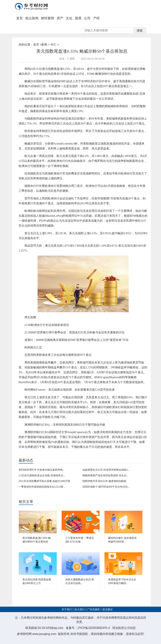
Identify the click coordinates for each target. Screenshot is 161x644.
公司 (87, 18)
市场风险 (51, 453)
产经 (96, 18)
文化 (69, 18)
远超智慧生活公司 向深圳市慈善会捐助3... (106, 470)
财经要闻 (48, 18)
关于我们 (67, 609)
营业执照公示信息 (124, 628)
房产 (60, 18)
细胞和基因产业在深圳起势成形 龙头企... (105, 475)
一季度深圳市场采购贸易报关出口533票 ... (42, 487)
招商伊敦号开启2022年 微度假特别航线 (104, 481)
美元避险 (60, 453)
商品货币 (42, 453)
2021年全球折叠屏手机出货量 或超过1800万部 (44, 481)
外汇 (54, 45)
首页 (20, 18)
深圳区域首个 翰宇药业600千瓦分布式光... (106, 487)
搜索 (140, 31)
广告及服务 (94, 609)
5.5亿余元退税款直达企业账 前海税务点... (42, 475)
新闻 (44, 45)
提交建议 (108, 609)
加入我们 (79, 609)
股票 (78, 18)
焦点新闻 (32, 18)
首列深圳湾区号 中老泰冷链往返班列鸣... (42, 470)
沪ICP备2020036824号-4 (94, 628)
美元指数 (32, 453)
